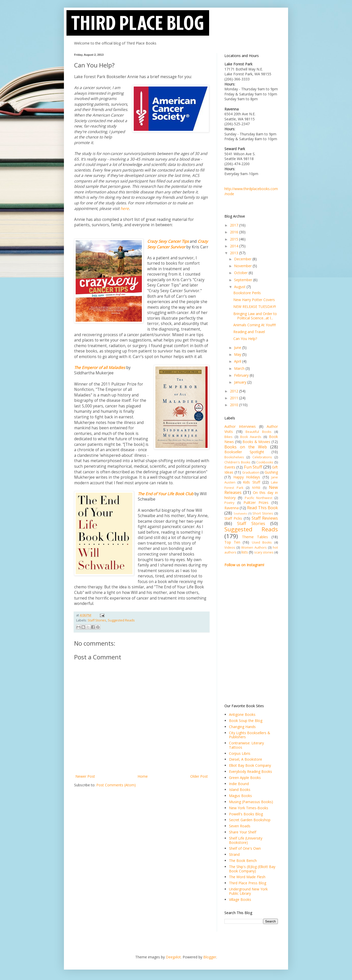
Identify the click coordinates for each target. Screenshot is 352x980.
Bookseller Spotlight (244, 452)
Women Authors (254, 548)
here (125, 209)
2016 (235, 232)
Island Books (240, 790)
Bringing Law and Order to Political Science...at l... (255, 316)
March (240, 368)
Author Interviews (240, 426)
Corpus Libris (240, 753)
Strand (234, 854)
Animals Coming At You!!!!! (255, 325)
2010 (235, 405)
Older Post (199, 776)
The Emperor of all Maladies (100, 368)
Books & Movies (256, 442)
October (241, 273)
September (244, 280)
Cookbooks (265, 462)
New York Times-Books (249, 808)
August (240, 287)
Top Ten (232, 542)
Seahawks (240, 513)
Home (143, 776)
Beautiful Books (259, 432)
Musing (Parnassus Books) (251, 802)
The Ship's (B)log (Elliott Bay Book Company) (252, 869)
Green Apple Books (245, 778)
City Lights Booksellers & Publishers (250, 735)
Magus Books (240, 796)
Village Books (240, 899)
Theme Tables (255, 537)
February (242, 375)
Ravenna (232, 508)
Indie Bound (239, 784)
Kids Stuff (251, 482)
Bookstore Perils (247, 293)
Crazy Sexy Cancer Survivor (178, 244)
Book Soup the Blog (246, 721)
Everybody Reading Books (251, 771)
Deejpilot (173, 957)
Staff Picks (233, 518)
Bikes (228, 437)
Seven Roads (240, 826)
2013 (235, 253)
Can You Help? (245, 339)
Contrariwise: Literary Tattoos (246, 745)
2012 (235, 391)
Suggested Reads (121, 620)
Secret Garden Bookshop (250, 820)
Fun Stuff (253, 467)
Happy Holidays (247, 477)
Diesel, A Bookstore (246, 759)
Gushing (271, 472)
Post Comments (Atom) (116, 785)
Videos (230, 548)
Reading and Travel (249, 332)
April (238, 361)
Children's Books (237, 462)
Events (230, 467)
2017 (235, 225)
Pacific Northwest (259, 498)
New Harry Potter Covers (254, 300)
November (243, 266)
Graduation (251, 472)
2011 (235, 398)
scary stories (264, 552)
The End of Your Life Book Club (166, 494)
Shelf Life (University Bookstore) (246, 840)
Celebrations (262, 457)
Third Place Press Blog (248, 883)
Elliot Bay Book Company (250, 765)
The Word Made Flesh (247, 877)
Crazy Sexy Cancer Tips (168, 241)
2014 (235, 246)
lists (245, 552)
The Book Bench (243, 861)
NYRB (256, 488)
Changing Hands (242, 727)
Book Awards (251, 437)
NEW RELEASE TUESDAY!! (255, 307)
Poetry (229, 503)
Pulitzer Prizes (256, 502)
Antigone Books (242, 714)
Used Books (262, 542)
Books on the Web (246, 447)
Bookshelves (234, 457)
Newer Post (85, 776)
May (238, 354)
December (243, 259)
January (241, 382)
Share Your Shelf (243, 832)
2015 (235, 239)
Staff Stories (97, 620)
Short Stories (263, 513)
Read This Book (262, 508)
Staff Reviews (265, 518)
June (238, 347)
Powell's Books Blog (246, 814)
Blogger (210, 957)
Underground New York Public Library (248, 891)
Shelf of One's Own (245, 848)
